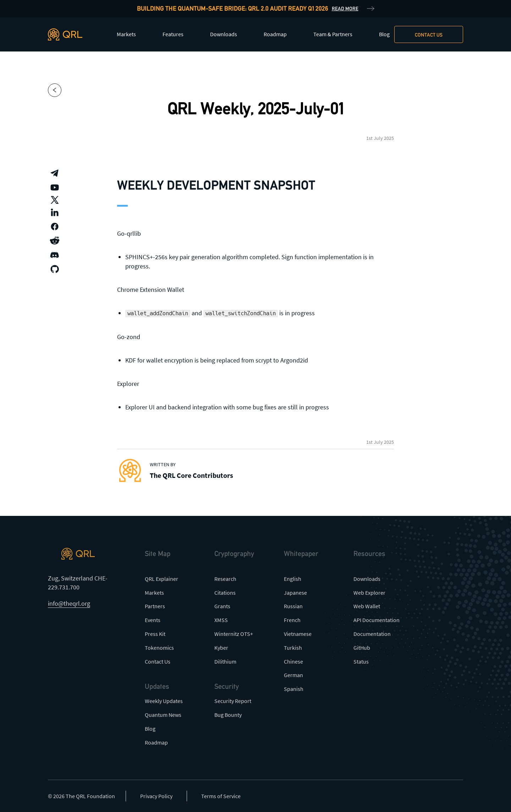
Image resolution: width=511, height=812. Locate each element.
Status (361, 661)
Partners (155, 606)
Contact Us (158, 661)
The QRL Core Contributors (191, 475)
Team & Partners (333, 34)
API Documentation (377, 620)
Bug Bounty (228, 715)
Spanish (294, 689)
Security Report (233, 701)
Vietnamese (298, 634)
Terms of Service (221, 796)
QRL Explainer (161, 579)
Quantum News (163, 715)
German (293, 675)
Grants (222, 606)
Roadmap (275, 34)
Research (225, 579)
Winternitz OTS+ (234, 634)
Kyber (221, 648)
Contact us (429, 35)
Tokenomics (159, 648)
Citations (225, 593)
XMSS (221, 620)
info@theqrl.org (69, 603)
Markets (126, 34)
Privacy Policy (156, 796)
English (293, 579)
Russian (293, 606)
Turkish (293, 648)
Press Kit (155, 634)
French (292, 620)
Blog (384, 34)
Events (153, 620)
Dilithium (225, 661)
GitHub (362, 648)
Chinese (293, 661)
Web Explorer (369, 593)
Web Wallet (367, 606)
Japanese (295, 593)
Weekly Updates (164, 701)
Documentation (372, 634)
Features (173, 34)
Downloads (224, 34)
